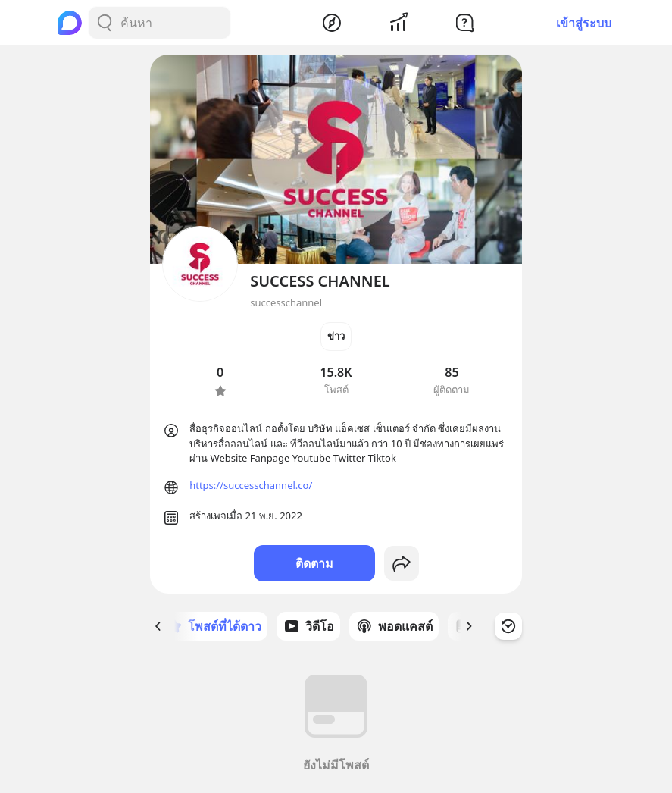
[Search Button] (105, 23)
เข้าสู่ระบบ (584, 23)
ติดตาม (314, 563)
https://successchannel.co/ (251, 485)
